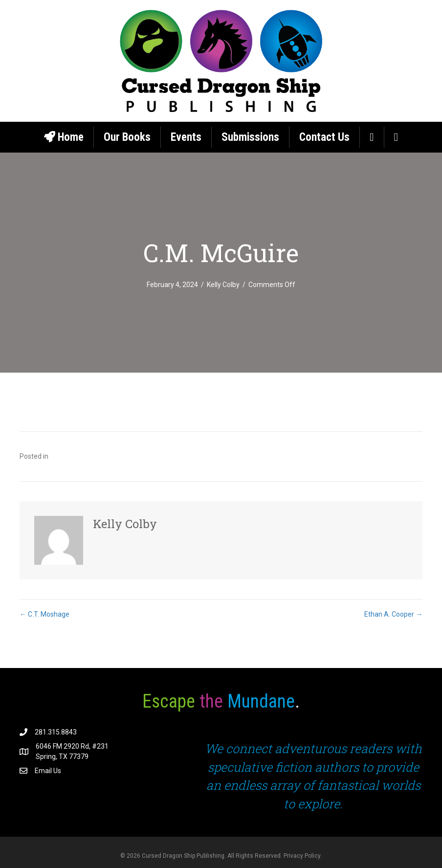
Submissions (250, 137)
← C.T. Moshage (44, 614)
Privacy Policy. (303, 856)
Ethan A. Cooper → (393, 614)
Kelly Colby (223, 285)
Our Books (127, 137)
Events (186, 137)
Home (64, 137)
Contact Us (324, 137)
